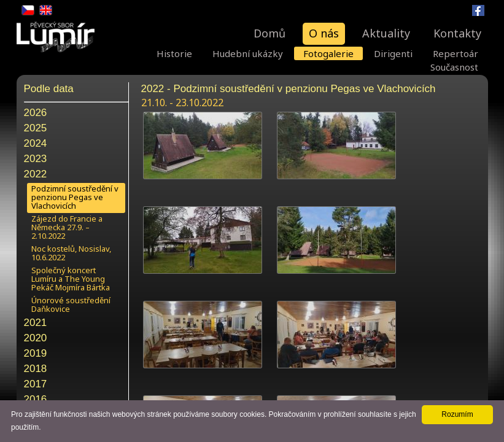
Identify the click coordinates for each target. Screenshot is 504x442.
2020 (36, 338)
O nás (324, 33)
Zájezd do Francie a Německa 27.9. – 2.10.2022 (67, 227)
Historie (174, 53)
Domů (269, 33)
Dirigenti (393, 53)
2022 (36, 174)
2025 (36, 128)
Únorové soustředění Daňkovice (71, 304)
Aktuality (386, 33)
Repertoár (456, 53)
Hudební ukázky (248, 53)
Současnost (454, 67)
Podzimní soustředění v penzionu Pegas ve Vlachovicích (75, 197)
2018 (36, 369)
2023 (36, 159)
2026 (36, 113)
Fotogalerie (328, 53)
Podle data (49, 89)
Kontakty (457, 33)
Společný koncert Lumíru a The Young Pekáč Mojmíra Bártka (71, 279)
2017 (36, 384)
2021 (36, 323)
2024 (36, 143)
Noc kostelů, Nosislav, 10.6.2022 (71, 253)
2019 (36, 353)
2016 (36, 399)
